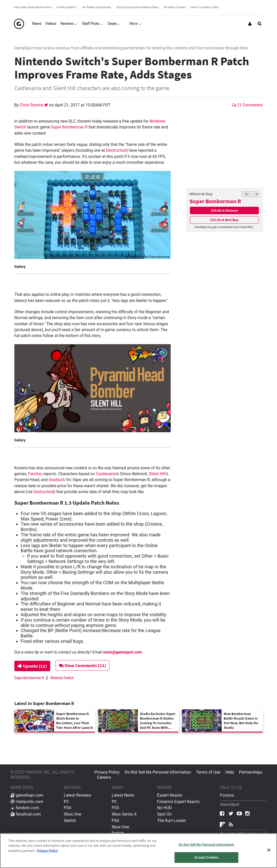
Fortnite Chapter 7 (67, 7)
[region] (138, 851)
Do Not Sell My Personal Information (158, 772)
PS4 (68, 808)
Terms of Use (208, 772)
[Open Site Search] (260, 24)
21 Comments (247, 105)
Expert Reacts (170, 795)
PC (66, 802)
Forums (227, 795)
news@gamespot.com (123, 652)
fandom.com (25, 808)
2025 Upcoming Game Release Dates (137, 7)
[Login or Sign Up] (250, 24)
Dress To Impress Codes (205, 7)
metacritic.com (27, 802)
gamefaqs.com (27, 795)
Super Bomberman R (215, 201)
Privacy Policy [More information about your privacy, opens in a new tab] (47, 851)
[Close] (269, 850)
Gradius (55, 480)
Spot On (164, 814)
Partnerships (251, 772)
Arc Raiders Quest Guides (97, 7)
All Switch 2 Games (175, 7)
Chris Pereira (32, 105)
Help (230, 772)
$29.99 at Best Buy (224, 220)
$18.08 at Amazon (224, 210)
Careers (104, 777)
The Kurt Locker (171, 821)
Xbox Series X (124, 814)
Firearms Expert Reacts (178, 802)
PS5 (115, 808)
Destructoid (116, 150)
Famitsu (35, 474)
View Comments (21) (83, 665)
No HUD (164, 808)
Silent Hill (157, 474)
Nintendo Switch (62, 678)
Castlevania (106, 474)
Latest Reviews (78, 795)
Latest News (123, 795)
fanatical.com (26, 814)
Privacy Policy (107, 772)
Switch (70, 821)
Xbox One (73, 814)
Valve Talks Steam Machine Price (33, 7)
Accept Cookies (206, 857)
